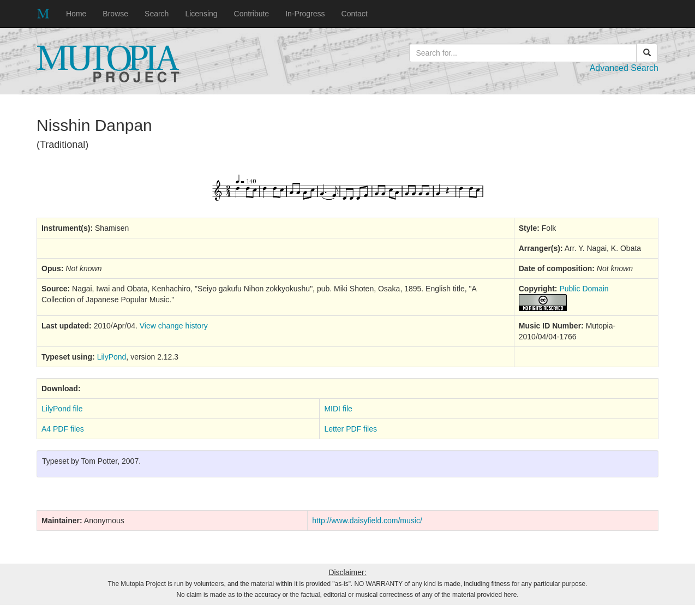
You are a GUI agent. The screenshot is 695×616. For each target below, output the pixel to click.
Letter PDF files (350, 429)
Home (76, 14)
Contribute (252, 14)
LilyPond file (62, 409)
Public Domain (584, 289)
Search (157, 14)
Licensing (201, 14)
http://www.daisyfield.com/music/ (367, 521)
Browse (115, 14)
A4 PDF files (63, 429)
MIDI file (338, 409)
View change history (174, 326)
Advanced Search (624, 68)
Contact (355, 14)
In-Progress (305, 14)
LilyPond (112, 357)
